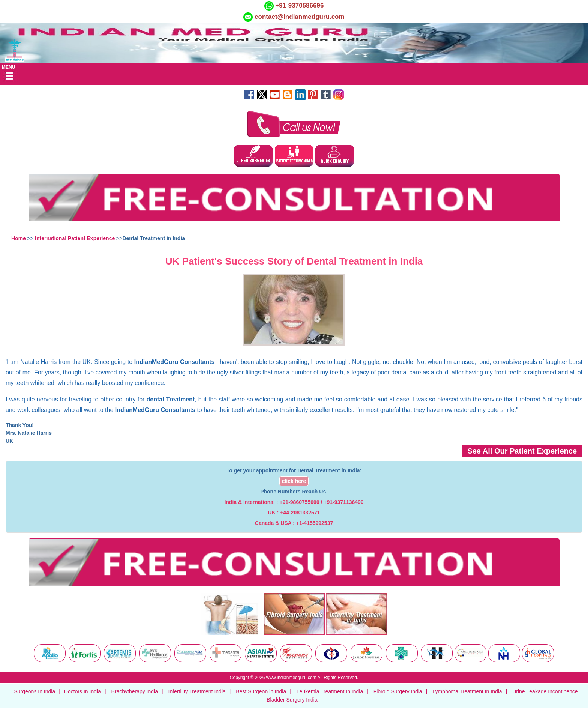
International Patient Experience (75, 238)
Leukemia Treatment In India (330, 691)
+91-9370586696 (299, 5)
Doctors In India (82, 691)
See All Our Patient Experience (522, 451)
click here (294, 481)
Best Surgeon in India (261, 691)
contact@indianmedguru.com (300, 17)
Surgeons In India (34, 691)
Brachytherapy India (134, 691)
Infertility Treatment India (197, 691)
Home (19, 238)
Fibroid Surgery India (398, 691)
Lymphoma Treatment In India (467, 691)
